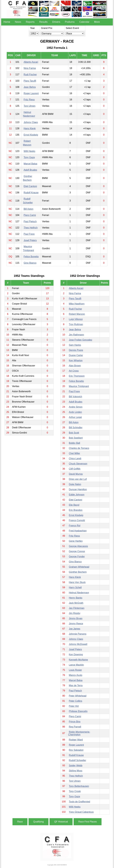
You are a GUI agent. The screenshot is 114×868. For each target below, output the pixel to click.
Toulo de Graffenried (80, 802)
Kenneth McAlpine (78, 660)
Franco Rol (75, 526)
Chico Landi (75, 458)
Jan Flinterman (77, 608)
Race (20, 822)
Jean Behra (30, 87)
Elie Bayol (74, 505)
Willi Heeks (29, 151)
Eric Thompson (77, 376)
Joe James (75, 629)
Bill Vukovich (76, 397)
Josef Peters (30, 240)
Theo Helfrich (31, 228)
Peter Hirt (74, 706)
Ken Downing (76, 655)
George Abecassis (78, 546)
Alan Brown (75, 366)
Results (43, 22)
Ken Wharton (76, 360)
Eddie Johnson (77, 495)
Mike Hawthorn (77, 304)
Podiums (70, 22)
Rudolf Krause (31, 193)
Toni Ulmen (30, 106)
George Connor (77, 551)
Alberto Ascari (31, 62)
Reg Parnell (75, 727)
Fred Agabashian (78, 531)
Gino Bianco (30, 263)
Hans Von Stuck (77, 582)
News (18, 22)
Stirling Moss (76, 771)
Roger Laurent (31, 93)
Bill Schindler (76, 428)
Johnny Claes (31, 122)
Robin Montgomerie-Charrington (79, 733)
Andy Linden (75, 412)
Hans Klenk (30, 128)
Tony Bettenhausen (79, 786)
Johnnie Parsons (78, 634)
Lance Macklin (76, 665)
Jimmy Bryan (76, 618)
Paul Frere (29, 234)
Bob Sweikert (76, 438)
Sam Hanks (75, 345)
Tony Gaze (29, 157)
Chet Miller (74, 453)
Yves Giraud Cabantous (81, 812)
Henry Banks (76, 598)
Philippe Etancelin (78, 711)
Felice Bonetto (31, 257)
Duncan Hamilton (78, 489)
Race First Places (87, 822)
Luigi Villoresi (76, 319)
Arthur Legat (75, 417)
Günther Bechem (78, 572)
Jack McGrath (76, 603)
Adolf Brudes (30, 170)
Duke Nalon (75, 484)
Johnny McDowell (78, 644)
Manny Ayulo (76, 675)
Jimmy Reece (76, 624)
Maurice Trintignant (79, 386)
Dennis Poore (76, 350)
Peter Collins (76, 701)
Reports (30, 22)
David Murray (76, 474)
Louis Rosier (75, 670)
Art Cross (74, 371)
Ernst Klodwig (31, 135)
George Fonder (77, 556)
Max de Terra (76, 685)
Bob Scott (74, 433)
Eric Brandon (76, 510)
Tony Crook (75, 791)
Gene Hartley (76, 541)
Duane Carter (76, 355)
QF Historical (61, 822)
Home (7, 22)
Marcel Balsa (30, 164)
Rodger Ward (76, 740)
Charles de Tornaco (79, 448)
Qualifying (38, 822)
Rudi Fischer (30, 75)
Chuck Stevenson (78, 464)
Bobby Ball (75, 443)
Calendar (84, 22)
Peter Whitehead (78, 696)
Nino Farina (30, 68)
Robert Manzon (77, 314)
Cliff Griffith (75, 469)
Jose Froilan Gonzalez (81, 340)
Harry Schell (75, 587)
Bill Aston (28, 209)
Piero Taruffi (30, 81)
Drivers (56, 22)
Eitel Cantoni (30, 186)
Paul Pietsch (30, 221)
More (97, 22)
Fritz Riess (29, 100)
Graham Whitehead (79, 567)
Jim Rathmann (76, 335)
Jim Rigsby (75, 613)
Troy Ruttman (76, 324)
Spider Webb (76, 765)
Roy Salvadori (76, 750)
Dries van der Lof (78, 479)
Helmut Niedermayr (79, 593)
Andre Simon (76, 407)
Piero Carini (30, 215)
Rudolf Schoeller (77, 760)
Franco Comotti (77, 520)
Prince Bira (75, 722)
